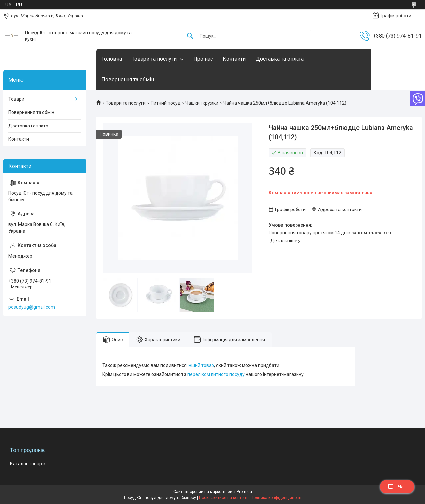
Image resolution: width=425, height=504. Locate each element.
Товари (16, 99)
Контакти (234, 59)
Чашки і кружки (202, 103)
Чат (397, 487)
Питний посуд (166, 103)
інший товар (201, 365)
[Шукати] (190, 36)
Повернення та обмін (128, 80)
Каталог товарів (28, 464)
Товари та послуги (154, 59)
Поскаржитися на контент (223, 498)
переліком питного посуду (216, 374)
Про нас (203, 59)
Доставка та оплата (280, 59)
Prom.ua (244, 492)
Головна (112, 59)
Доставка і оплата (28, 126)
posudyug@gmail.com (32, 307)
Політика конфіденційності (276, 498)
